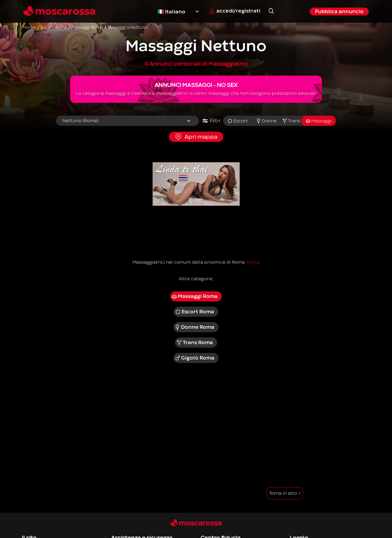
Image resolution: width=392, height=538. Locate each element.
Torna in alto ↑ (285, 493)
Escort (238, 121)
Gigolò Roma (195, 358)
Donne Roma (195, 327)
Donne (266, 121)
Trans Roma (195, 343)
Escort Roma (195, 312)
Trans (291, 121)
